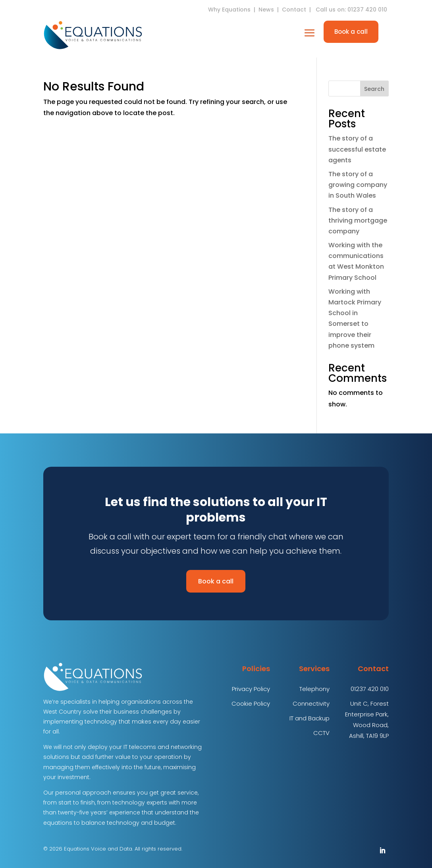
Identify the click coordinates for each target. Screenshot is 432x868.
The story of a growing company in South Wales (358, 185)
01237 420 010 (370, 689)
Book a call (351, 32)
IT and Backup (310, 718)
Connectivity (311, 703)
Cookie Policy (251, 703)
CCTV (321, 733)
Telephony (314, 689)
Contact (294, 10)
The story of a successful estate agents (357, 149)
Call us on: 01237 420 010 (352, 10)
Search (374, 89)
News (266, 10)
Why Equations (229, 10)
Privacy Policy (251, 689)
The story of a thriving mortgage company (358, 220)
